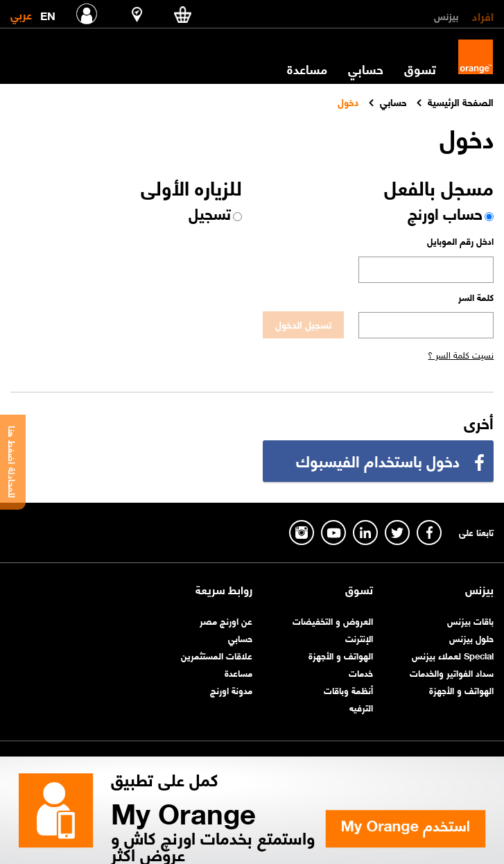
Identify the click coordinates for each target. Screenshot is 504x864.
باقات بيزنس (470, 620)
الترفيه (361, 707)
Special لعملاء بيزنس (453, 655)
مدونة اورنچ (231, 690)
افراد (483, 15)
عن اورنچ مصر (226, 620)
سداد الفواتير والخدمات (452, 672)
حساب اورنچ (445, 213)
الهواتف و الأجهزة (461, 690)
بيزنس (446, 15)
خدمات (361, 672)
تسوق (420, 69)
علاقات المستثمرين (217, 655)
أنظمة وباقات (348, 690)
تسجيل (210, 213)
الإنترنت (359, 638)
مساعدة (307, 69)
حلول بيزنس (471, 638)
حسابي (366, 69)
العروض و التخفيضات (333, 620)
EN (48, 13)
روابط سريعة (224, 589)
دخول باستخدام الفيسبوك (378, 460)
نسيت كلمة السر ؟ (461, 354)
